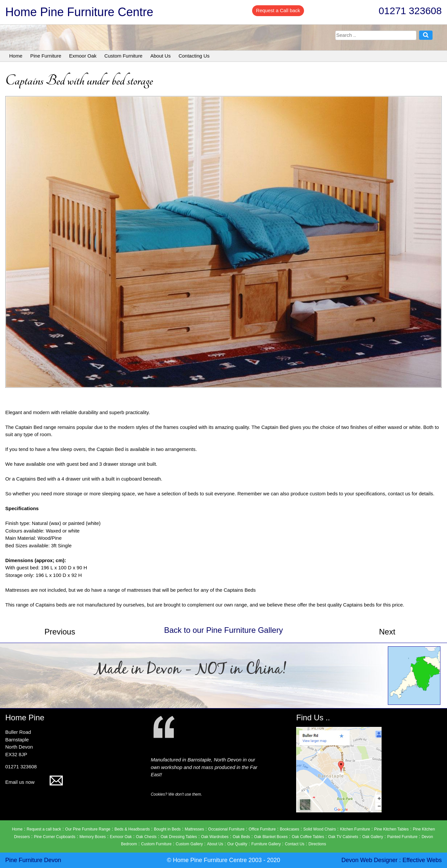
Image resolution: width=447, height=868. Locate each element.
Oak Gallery (373, 837)
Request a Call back (278, 10)
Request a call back (44, 829)
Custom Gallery (189, 844)
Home (16, 56)
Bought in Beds (167, 829)
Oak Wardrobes (215, 837)
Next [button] (387, 632)
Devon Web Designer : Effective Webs (392, 860)
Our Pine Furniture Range (88, 829)
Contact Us (295, 844)
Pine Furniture (46, 56)
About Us (160, 56)
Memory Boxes (93, 837)
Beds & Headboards (132, 829)
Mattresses (194, 829)
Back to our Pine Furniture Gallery (223, 630)
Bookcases (290, 829)
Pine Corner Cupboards (55, 837)
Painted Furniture (402, 837)
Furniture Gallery (266, 844)
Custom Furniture (124, 56)
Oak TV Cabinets (343, 837)
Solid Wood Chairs (320, 829)
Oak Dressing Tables (179, 837)
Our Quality (237, 844)
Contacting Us (194, 56)
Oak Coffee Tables (308, 837)
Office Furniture (262, 829)
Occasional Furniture (226, 829)
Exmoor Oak (83, 56)
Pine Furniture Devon (33, 860)
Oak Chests (146, 837)
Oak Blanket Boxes (271, 837)
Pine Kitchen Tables (391, 829)
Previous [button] (60, 632)
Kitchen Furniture (355, 829)
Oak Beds (241, 837)
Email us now (34, 782)
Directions (317, 844)
